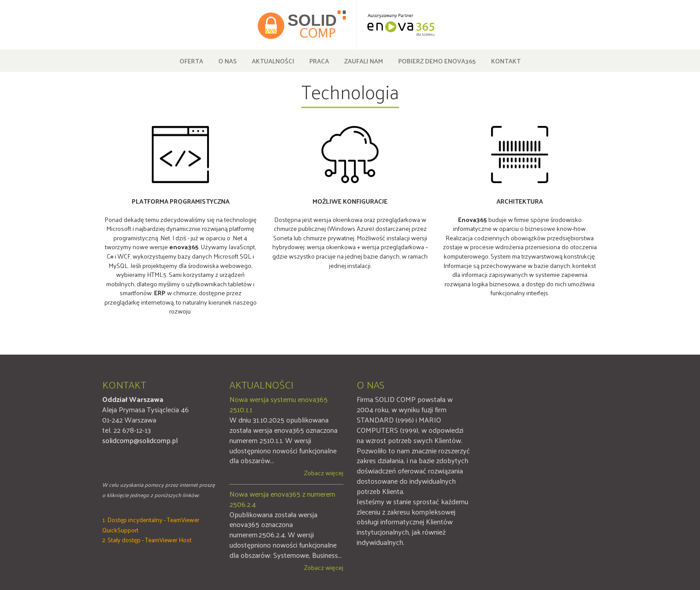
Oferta (191, 61)
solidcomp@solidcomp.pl (140, 440)
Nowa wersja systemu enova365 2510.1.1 (279, 405)
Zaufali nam (364, 61)
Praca (319, 61)
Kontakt (506, 61)
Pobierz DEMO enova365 (437, 61)
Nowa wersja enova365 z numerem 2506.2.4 (282, 499)
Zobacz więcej (324, 473)
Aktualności (273, 61)
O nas (227, 61)
